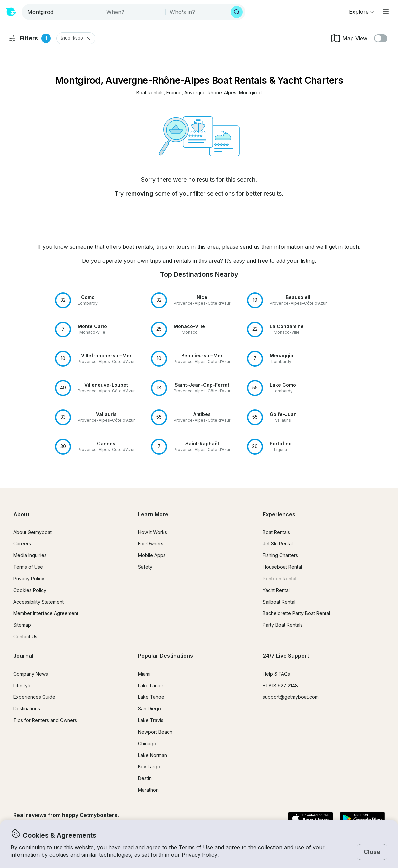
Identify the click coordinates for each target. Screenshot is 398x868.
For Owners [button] (151, 544)
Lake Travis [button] (151, 720)
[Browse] (361, 12)
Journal (23, 656)
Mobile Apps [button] (152, 555)
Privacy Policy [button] (199, 855)
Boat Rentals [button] (276, 532)
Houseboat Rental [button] (282, 567)
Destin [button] (145, 778)
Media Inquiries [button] (30, 555)
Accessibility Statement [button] (38, 602)
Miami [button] (144, 674)
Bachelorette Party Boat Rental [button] (296, 613)
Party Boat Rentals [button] (283, 625)
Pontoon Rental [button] (280, 579)
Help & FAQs (276, 674)
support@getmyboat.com (291, 697)
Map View (349, 38)
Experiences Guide (34, 697)
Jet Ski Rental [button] (278, 544)
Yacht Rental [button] (276, 590)
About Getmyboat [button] (32, 532)
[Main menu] (386, 12)
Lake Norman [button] (152, 755)
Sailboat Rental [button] (279, 602)
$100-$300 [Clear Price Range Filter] (76, 38)
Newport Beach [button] (155, 732)
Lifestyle (22, 685)
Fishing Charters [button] (280, 555)
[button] (150, 93)
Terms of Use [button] (196, 847)
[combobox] (62, 12)
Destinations (27, 708)
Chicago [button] (147, 743)
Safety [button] (145, 567)
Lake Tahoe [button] (151, 697)
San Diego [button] (149, 708)
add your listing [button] (296, 261)
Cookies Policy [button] (30, 590)
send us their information (272, 247)
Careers (22, 544)
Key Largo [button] (149, 767)
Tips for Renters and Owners (45, 720)
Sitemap (22, 625)
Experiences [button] (279, 514)
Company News (31, 674)
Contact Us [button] (25, 637)
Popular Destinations (165, 656)
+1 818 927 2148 (280, 685)
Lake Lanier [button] (151, 685)
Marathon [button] (148, 790)
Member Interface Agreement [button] (46, 613)
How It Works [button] (152, 532)
